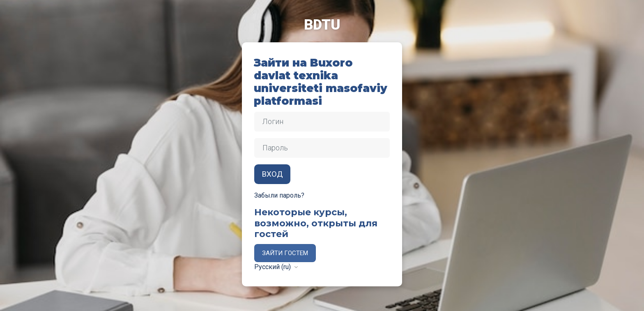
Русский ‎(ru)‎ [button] (273, 267)
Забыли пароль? (279, 195)
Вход (272, 174)
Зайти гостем (285, 253)
